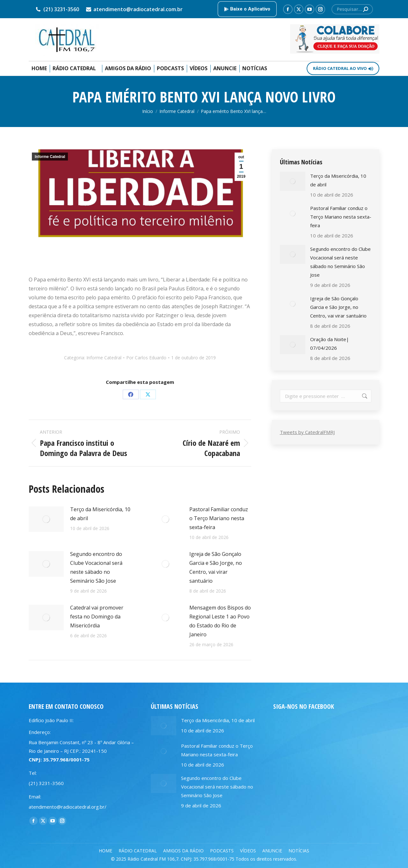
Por (146, 358)
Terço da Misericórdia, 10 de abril (100, 514)
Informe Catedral (50, 157)
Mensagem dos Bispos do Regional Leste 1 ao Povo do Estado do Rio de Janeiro (220, 621)
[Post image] (46, 519)
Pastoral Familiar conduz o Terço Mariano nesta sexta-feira (219, 518)
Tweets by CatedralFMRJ (307, 432)
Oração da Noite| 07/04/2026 (330, 344)
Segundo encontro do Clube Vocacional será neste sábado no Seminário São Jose (96, 567)
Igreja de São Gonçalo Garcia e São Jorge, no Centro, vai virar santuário (216, 567)
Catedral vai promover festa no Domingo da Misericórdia (97, 617)
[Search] (352, 9)
